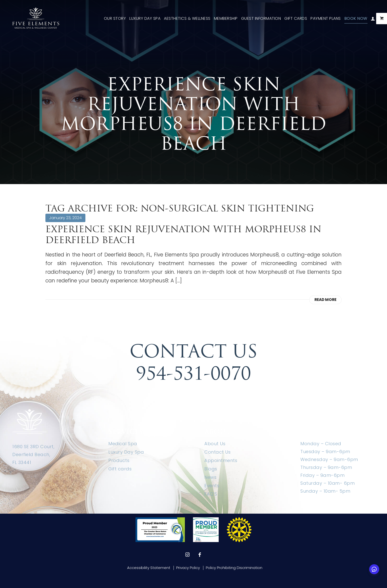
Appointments (221, 460)
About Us (215, 444)
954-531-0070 (193, 373)
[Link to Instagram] (187, 555)
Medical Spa (123, 444)
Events (212, 486)
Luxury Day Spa (126, 452)
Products (119, 460)
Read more (325, 300)
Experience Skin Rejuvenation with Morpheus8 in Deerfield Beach (183, 234)
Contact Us (217, 452)
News (210, 477)
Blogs (211, 469)
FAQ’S (211, 494)
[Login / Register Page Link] (373, 19)
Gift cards (120, 469)
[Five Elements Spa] (36, 19)
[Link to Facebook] (200, 555)
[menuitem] (115, 19)
